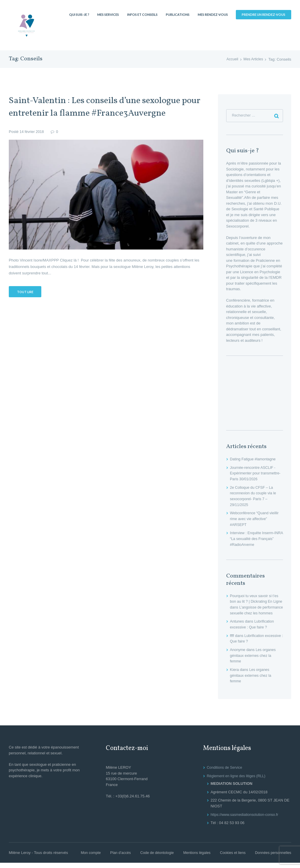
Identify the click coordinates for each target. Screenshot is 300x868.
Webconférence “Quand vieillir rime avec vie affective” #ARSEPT (255, 519)
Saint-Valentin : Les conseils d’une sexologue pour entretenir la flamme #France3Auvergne (105, 107)
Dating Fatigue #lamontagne (254, 460)
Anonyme (238, 655)
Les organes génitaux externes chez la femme (254, 661)
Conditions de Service (225, 773)
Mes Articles (253, 59)
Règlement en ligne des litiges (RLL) (238, 781)
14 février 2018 (32, 132)
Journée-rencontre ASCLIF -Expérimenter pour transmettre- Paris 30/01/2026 (256, 474)
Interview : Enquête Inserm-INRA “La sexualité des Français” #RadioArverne (253, 539)
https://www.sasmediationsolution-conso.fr (246, 820)
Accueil (231, 59)
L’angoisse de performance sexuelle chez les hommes (256, 613)
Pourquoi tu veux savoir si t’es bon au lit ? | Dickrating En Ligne (255, 602)
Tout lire (26, 292)
